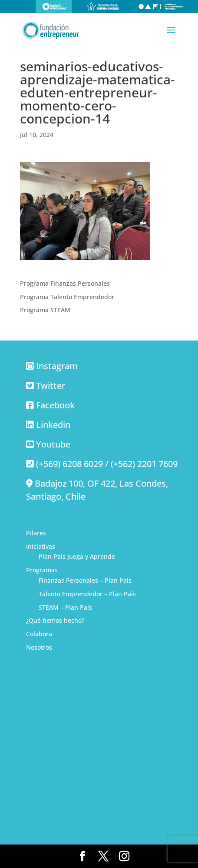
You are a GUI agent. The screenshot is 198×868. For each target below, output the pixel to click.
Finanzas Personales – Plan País (85, 580)
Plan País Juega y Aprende (77, 556)
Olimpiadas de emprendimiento (103, 7)
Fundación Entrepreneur (54, 7)
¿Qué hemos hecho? (55, 620)
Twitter (51, 386)
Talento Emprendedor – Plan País (87, 594)
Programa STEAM (45, 310)
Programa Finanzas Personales (65, 283)
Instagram (57, 366)
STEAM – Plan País (65, 607)
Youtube (53, 444)
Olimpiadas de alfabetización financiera (161, 7)
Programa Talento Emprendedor (67, 297)
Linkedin (53, 425)
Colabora (39, 634)
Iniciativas (41, 546)
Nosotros (39, 647)
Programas (42, 570)
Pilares (36, 533)
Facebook (55, 405)
